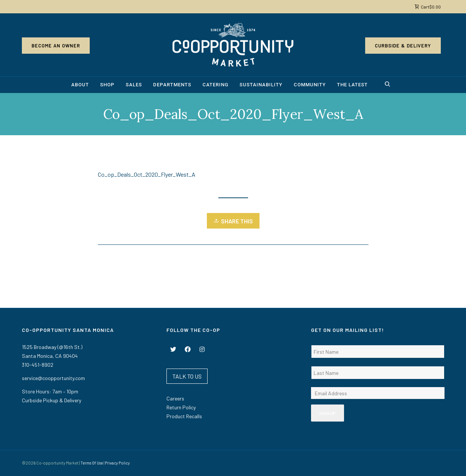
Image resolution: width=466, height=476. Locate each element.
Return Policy (181, 407)
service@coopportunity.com (53, 378)
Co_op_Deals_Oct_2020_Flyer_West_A (147, 174)
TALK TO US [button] (187, 376)
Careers (175, 398)
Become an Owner (56, 46)
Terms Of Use (92, 463)
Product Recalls (184, 416)
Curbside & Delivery (403, 46)
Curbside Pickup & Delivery (52, 400)
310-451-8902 (38, 365)
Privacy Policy (117, 463)
